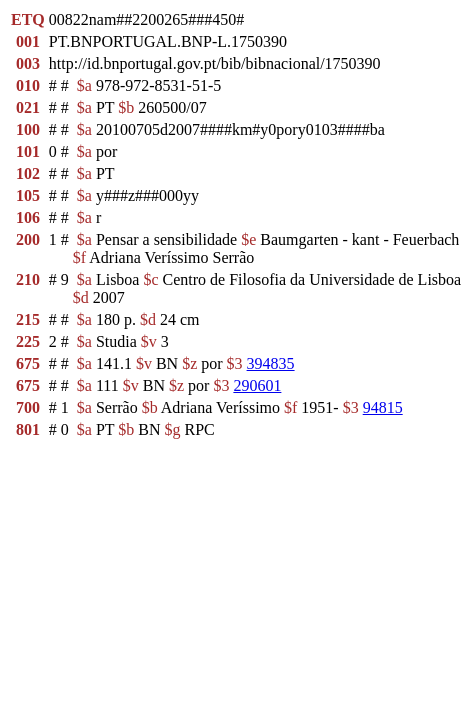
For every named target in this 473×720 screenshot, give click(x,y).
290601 (257, 385)
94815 (383, 407)
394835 (271, 363)
